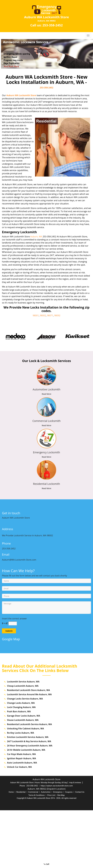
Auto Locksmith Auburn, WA (22, 820)
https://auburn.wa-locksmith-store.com (57, 843)
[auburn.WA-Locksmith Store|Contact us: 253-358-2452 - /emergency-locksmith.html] (47, 438)
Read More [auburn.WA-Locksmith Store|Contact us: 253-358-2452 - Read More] (46, 394)
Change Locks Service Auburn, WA (25, 756)
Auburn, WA (36, 237)
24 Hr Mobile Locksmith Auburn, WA (26, 808)
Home (11, 850)
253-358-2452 (53, 25)
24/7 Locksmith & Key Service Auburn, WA (29, 799)
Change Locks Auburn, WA (21, 761)
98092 (57, 315)
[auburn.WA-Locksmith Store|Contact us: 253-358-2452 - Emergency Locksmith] (47, 452)
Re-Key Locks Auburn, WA (21, 791)
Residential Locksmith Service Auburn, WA (29, 782)
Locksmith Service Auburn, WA (23, 739)
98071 (50, 315)
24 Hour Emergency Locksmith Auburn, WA (30, 803)
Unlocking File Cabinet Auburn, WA (25, 786)
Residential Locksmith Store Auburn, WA (28, 748)
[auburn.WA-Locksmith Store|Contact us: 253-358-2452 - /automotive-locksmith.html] (47, 375)
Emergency (58, 850)
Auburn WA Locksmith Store (21, 95)
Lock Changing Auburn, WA (21, 765)
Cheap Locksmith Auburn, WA (23, 744)
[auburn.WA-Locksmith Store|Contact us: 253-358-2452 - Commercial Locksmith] (47, 421)
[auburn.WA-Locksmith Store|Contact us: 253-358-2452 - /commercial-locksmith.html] (47, 407)
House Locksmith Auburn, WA (23, 778)
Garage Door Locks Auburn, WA (24, 773)
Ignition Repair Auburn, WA (21, 816)
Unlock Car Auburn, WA (19, 825)
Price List (51, 853)
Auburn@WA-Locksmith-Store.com (19, 560)
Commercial (33, 850)
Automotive (46, 850)
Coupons (69, 850)
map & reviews (75, 840)
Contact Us (80, 850)
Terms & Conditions (37, 853)
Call (47, 864)
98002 (43, 315)
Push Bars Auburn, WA (19, 769)
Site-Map (61, 853)
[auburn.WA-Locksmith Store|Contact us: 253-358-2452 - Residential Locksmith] (47, 484)
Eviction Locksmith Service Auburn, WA (28, 795)
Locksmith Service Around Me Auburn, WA (29, 752)
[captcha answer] (13, 623)
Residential (21, 850)
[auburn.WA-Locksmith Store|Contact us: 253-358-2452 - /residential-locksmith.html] (47, 470)
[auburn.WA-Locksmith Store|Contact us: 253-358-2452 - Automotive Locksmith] (47, 389)
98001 (36, 315)
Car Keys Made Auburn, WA (21, 812)
